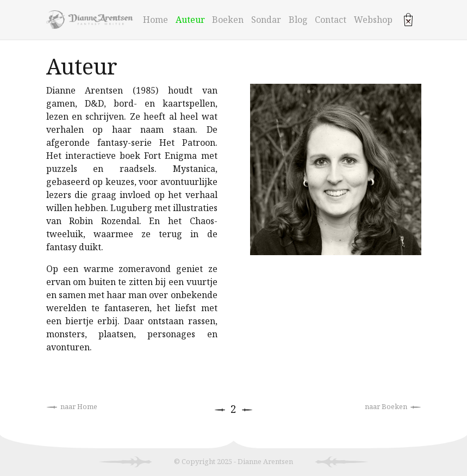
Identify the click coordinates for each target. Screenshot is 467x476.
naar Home (72, 406)
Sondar (266, 20)
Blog (298, 20)
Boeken (228, 20)
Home (155, 20)
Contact (331, 20)
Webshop (373, 20)
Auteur (190, 20)
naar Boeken (393, 406)
